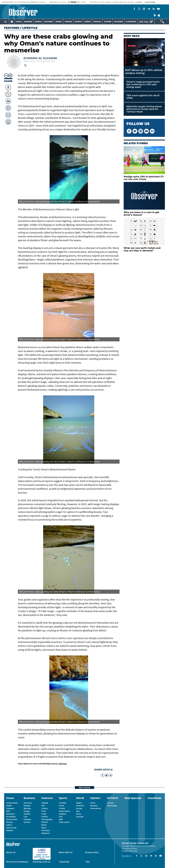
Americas (80, 806)
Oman (93, 803)
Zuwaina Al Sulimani (40, 58)
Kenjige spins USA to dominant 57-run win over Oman (144, 178)
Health (9, 806)
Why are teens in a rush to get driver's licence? (141, 214)
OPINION (68, 22)
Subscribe (64, 862)
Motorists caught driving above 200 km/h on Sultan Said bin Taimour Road (144, 109)
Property (27, 819)
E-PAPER (108, 22)
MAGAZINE (118, 22)
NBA (61, 819)
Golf (61, 817)
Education (10, 814)
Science (110, 803)
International (95, 808)
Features (12, 28)
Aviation (27, 814)
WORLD (59, 22)
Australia (80, 817)
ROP (8, 811)
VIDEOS (88, 22)
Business (94, 806)
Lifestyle (45, 803)
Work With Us (65, 852)
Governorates (12, 803)
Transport (10, 808)
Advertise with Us (41, 862)
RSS (88, 862)
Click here (63, 764)
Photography (47, 819)
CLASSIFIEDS (131, 22)
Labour (9, 825)
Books (44, 825)
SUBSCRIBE (150, 2)
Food (44, 811)
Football (62, 803)
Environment (12, 819)
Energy (27, 811)
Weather (10, 830)
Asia (78, 811)
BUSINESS (28, 22)
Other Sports (64, 822)
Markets (27, 806)
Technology (112, 806)
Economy (28, 803)
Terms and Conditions (17, 862)
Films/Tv (45, 822)
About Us (11, 852)
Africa (79, 814)
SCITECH (78, 22)
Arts (43, 806)
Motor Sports (64, 811)
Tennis (62, 806)
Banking (27, 808)
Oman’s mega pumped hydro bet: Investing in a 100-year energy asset (143, 84)
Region (79, 803)
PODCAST (97, 22)
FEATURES (48, 22)
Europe (79, 808)
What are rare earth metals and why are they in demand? (142, 249)
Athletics (63, 814)
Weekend (45, 833)
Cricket (62, 808)
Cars (25, 817)
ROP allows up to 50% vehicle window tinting (144, 72)
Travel (44, 814)
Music (44, 828)
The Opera (46, 830)
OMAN (19, 22)
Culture (44, 808)
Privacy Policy (92, 852)
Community (11, 828)
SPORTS (38, 22)
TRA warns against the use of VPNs (143, 97)
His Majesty (11, 817)
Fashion (45, 817)
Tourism (10, 822)
